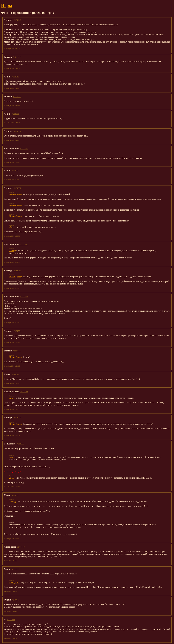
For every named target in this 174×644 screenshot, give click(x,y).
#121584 (17, 331)
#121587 (15, 374)
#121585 (17, 351)
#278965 (15, 569)
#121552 (15, 171)
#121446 (17, 20)
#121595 (17, 418)
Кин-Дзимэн (14, 583)
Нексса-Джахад (16, 194)
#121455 (17, 57)
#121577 (17, 270)
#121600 (20, 444)
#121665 (15, 495)
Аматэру (13, 251)
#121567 (24, 244)
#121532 (15, 114)
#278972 (16, 600)
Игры (7, 5)
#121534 (17, 131)
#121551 (24, 149)
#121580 (24, 296)
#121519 (15, 77)
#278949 (21, 547)
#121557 (17, 188)
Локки (12, 227)
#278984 (11, 620)
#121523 (17, 97)
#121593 (24, 392)
